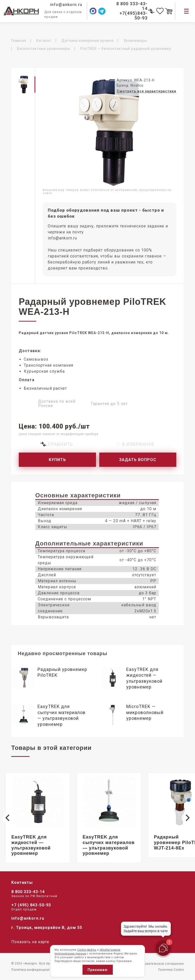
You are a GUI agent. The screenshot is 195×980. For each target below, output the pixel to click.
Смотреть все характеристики (146, 91)
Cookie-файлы (87, 950)
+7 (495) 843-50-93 (31, 905)
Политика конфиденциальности (36, 970)
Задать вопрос (138, 460)
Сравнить (60, 444)
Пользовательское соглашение (160, 964)
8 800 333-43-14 (28, 892)
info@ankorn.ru (62, 238)
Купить (57, 460)
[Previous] (8, 818)
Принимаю (98, 970)
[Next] (187, 818)
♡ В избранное (135, 444)
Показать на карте (30, 942)
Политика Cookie (171, 970)
